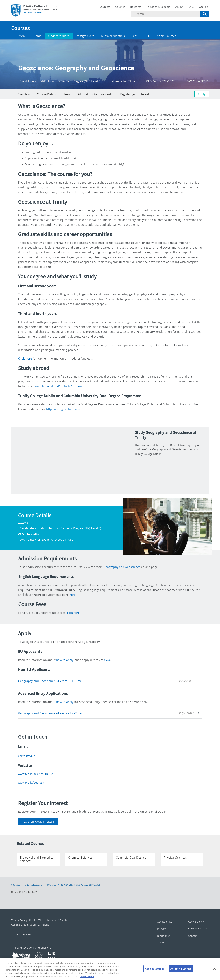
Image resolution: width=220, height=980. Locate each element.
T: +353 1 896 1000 (22, 934)
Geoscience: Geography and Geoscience (81, 885)
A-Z (192, 7)
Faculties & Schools (158, 7)
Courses (120, 7)
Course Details (47, 94)
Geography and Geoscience (122, 567)
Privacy (161, 929)
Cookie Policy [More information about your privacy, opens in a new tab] (87, 976)
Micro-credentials (113, 36)
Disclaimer (164, 936)
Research (136, 7)
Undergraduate (59, 36)
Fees (135, 36)
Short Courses (167, 36)
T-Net (161, 943)
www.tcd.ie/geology (31, 783)
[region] (110, 969)
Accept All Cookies (181, 969)
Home (37, 36)
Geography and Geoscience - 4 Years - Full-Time (50, 681)
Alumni (180, 7)
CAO (107, 660)
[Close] (214, 969)
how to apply (65, 660)
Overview (23, 94)
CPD (147, 36)
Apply (202, 94)
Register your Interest (135, 94)
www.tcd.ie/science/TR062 (35, 774)
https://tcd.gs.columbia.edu (65, 409)
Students (105, 7)
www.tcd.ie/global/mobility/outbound (60, 386)
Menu (19, 36)
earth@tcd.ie (27, 756)
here (73, 595)
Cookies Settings (198, 928)
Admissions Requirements (95, 94)
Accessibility (165, 921)
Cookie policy (196, 921)
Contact (193, 936)
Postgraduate (85, 36)
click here (73, 613)
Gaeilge (203, 7)
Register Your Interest (38, 822)
